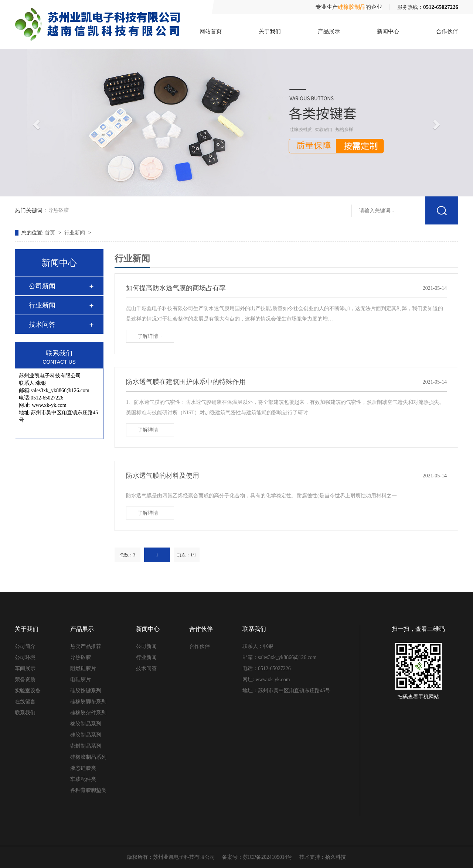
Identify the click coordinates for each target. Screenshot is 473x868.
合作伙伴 (447, 31)
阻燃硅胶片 (83, 668)
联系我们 (25, 713)
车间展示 (25, 668)
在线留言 (25, 702)
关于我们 (270, 31)
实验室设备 (28, 691)
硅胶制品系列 (86, 735)
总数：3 (127, 555)
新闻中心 (388, 31)
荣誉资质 (25, 680)
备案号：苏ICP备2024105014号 (257, 857)
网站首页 (211, 31)
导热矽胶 (58, 209)
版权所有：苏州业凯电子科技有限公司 (171, 857)
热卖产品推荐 (86, 646)
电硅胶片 (81, 680)
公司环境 (25, 657)
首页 (51, 233)
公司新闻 (42, 286)
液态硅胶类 (83, 768)
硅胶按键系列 (86, 691)
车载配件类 (83, 779)
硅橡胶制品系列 (88, 757)
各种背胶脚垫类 (88, 790)
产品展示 (329, 31)
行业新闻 (75, 233)
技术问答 (42, 325)
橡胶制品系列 (86, 724)
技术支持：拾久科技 (323, 857)
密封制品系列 (86, 746)
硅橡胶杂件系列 (88, 713)
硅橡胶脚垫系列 (88, 702)
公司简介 (25, 646)
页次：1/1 (186, 555)
